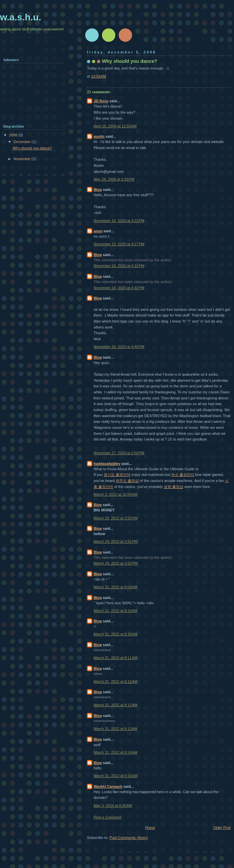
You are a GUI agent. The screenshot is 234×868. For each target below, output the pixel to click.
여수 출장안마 (183, 475)
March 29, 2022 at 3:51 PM (116, 541)
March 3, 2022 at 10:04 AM (115, 494)
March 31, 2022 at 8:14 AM (115, 752)
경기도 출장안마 (117, 475)
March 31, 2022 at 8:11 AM (115, 658)
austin (99, 136)
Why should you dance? (32, 148)
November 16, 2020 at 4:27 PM (119, 244)
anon (98, 231)
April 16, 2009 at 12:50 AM (115, 126)
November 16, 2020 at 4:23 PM (119, 221)
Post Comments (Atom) (129, 838)
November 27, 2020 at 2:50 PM (119, 453)
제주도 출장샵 (127, 481)
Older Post (222, 828)
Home (150, 828)
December (22, 142)
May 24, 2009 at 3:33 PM (114, 179)
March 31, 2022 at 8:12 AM (115, 681)
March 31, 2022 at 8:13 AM (115, 729)
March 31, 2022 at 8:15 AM (115, 776)
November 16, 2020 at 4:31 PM (119, 266)
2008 (14, 135)
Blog (98, 190)
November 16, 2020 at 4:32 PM (119, 288)
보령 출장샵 (173, 487)
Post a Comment (107, 817)
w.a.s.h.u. (21, 17)
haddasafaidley (107, 464)
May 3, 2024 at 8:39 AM (113, 805)
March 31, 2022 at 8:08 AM (115, 587)
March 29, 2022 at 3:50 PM (116, 518)
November (22, 159)
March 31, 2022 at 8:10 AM (115, 611)
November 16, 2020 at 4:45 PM (119, 347)
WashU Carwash (108, 786)
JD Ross (101, 101)
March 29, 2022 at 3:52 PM (116, 563)
